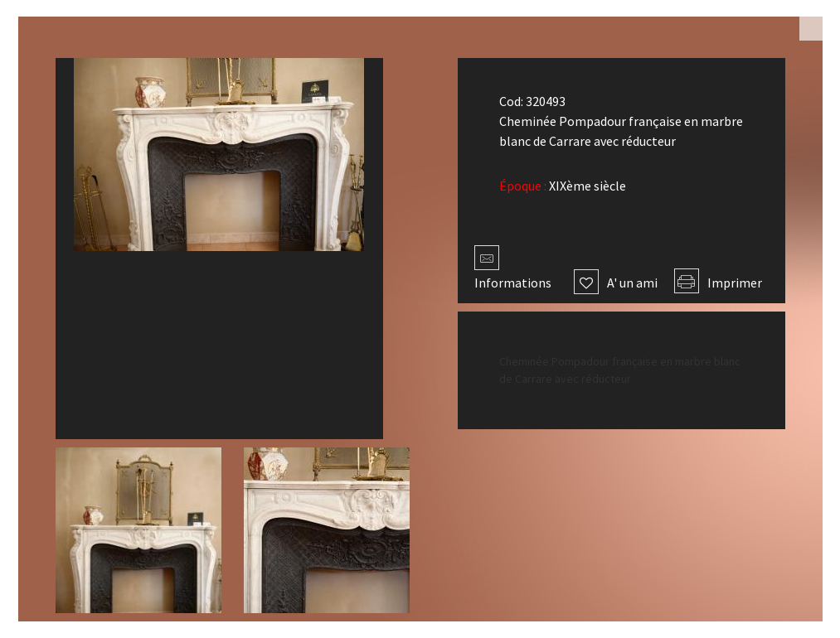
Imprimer (718, 283)
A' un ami (616, 283)
